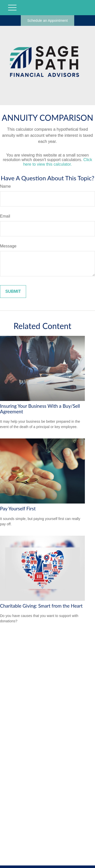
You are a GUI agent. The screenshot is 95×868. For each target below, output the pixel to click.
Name (5, 186)
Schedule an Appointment (48, 21)
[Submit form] (13, 292)
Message (8, 246)
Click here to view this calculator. (58, 162)
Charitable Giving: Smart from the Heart (41, 606)
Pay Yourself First (18, 509)
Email (5, 216)
